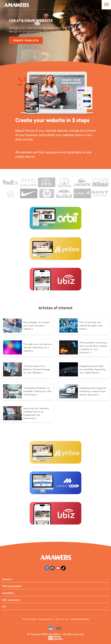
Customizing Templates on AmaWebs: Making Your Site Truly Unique (37, 391)
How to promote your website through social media (91, 325)
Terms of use (62, 619)
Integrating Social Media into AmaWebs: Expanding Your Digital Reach (92, 369)
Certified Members (80, 619)
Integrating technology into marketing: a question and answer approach (93, 391)
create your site (26, 40)
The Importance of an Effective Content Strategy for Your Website (37, 369)
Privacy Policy (29, 619)
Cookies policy (46, 619)
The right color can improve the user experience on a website (38, 347)
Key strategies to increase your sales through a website (36, 325)
